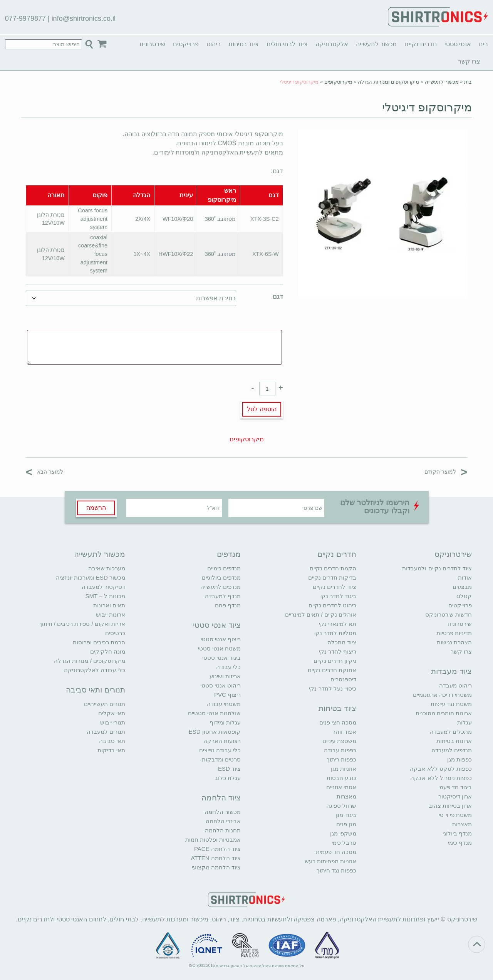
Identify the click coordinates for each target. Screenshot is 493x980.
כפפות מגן (459, 759)
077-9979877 (25, 18)
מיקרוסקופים (338, 82)
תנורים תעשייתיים (105, 704)
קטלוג (464, 596)
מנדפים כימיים (224, 568)
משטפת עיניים (339, 741)
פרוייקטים (186, 44)
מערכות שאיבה (107, 568)
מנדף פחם (228, 605)
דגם (278, 297)
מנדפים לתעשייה (221, 587)
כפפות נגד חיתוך (336, 870)
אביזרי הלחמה (223, 821)
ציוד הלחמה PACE (217, 849)
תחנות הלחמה (223, 830)
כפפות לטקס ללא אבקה (441, 769)
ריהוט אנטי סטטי (221, 685)
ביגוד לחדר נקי (338, 596)
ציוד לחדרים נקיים (335, 587)
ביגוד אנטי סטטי (221, 658)
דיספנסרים (343, 679)
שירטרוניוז (152, 44)
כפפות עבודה (340, 750)
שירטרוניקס (453, 554)
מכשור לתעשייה (376, 44)
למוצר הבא (44, 472)
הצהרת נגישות (454, 642)
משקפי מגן (343, 833)
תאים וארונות (109, 605)
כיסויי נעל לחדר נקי (333, 688)
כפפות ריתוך (341, 759)
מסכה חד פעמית (336, 852)
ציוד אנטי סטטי (217, 625)
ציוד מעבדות (451, 671)
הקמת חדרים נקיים (333, 568)
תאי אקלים (112, 713)
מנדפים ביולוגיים (221, 577)
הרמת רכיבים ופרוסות (99, 642)
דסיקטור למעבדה (103, 587)
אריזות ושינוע (225, 676)
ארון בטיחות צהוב (450, 806)
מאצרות (462, 824)
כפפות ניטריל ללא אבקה (441, 778)
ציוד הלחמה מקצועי (216, 867)
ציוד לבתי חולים (287, 44)
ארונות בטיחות (454, 741)
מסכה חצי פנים (338, 722)
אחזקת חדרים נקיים (332, 670)
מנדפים (229, 554)
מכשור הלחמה (223, 812)
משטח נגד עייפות (451, 704)
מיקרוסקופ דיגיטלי (427, 107)
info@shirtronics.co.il (84, 18)
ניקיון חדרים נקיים (335, 661)
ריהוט (214, 44)
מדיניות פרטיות (454, 633)
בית (483, 44)
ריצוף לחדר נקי (338, 651)
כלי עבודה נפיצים (220, 750)
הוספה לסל (262, 409)
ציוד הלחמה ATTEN (216, 858)
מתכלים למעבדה (451, 732)
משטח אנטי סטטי (219, 648)
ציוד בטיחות (244, 44)
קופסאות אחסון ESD (215, 732)
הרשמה (96, 508)
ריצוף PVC (227, 695)
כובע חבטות (341, 778)
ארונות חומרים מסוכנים (444, 713)
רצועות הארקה (222, 741)
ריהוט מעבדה (455, 685)
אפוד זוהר (344, 732)
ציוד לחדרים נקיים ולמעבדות (437, 568)
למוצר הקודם (446, 472)
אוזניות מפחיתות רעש (330, 861)
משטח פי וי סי (455, 815)
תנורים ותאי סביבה (96, 690)
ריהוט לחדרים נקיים (332, 605)
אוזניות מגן (344, 769)
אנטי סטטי (458, 44)
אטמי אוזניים (341, 787)
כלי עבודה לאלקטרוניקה (95, 670)
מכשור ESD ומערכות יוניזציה (91, 577)
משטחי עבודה (224, 704)
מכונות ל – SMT (105, 596)
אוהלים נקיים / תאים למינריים (321, 614)
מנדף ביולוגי (457, 833)
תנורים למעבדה (106, 732)
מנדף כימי (460, 843)
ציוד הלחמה (221, 798)
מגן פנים (346, 824)
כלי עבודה (228, 667)
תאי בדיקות (111, 750)
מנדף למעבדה (223, 596)
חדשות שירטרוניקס (449, 614)
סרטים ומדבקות (221, 759)
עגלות (464, 722)
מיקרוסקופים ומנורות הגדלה (388, 82)
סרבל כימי (344, 843)
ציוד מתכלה (342, 642)
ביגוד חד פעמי (455, 787)
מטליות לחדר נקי (335, 633)
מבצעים (462, 587)
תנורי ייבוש (113, 722)
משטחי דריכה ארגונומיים (442, 695)
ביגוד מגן (346, 815)
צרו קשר (469, 61)
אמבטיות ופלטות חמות (213, 840)
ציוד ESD (229, 769)
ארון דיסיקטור (455, 796)
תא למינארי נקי (338, 624)
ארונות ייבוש (111, 614)
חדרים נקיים (420, 44)
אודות (465, 577)
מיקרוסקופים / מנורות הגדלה (90, 661)
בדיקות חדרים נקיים (332, 577)
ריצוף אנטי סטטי (221, 639)
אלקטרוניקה (332, 44)
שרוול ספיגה (341, 806)
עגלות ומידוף (225, 722)
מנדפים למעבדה (452, 750)
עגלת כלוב (228, 778)
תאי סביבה (112, 741)
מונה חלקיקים (108, 651)
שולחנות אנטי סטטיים (214, 713)
